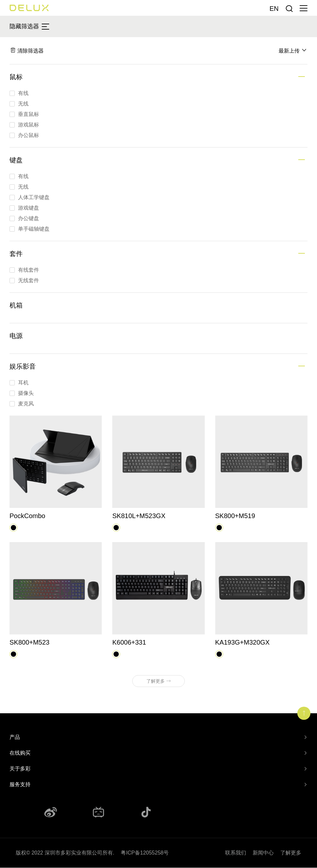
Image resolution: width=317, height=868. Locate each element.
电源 (16, 336)
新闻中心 (263, 853)
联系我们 (236, 853)
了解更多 (291, 853)
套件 (16, 254)
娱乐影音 (23, 367)
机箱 (16, 306)
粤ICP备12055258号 (145, 853)
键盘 (16, 160)
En (274, 9)
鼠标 (16, 77)
